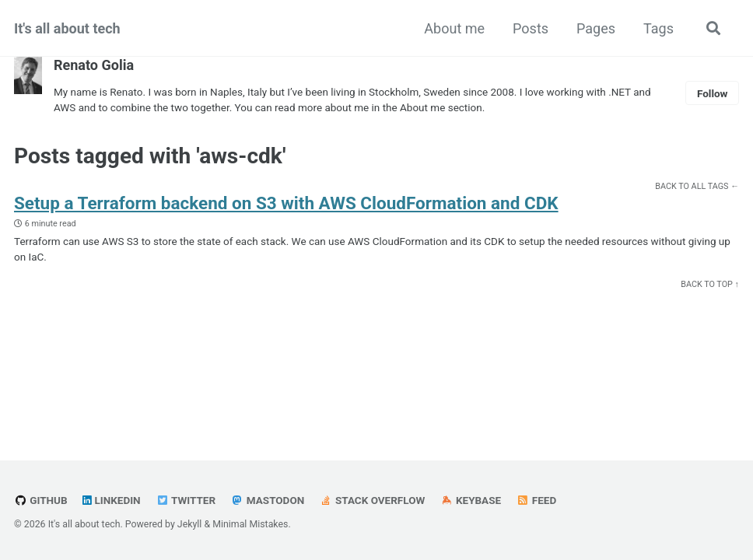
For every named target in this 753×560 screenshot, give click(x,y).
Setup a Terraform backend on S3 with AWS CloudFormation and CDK (286, 203)
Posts (531, 28)
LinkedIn (112, 500)
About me (454, 28)
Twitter (186, 500)
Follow (713, 93)
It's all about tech (67, 28)
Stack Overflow (373, 500)
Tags (658, 28)
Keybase (471, 500)
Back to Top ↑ (710, 284)
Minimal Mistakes (250, 524)
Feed (537, 500)
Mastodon (268, 500)
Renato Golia (94, 65)
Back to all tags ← (697, 186)
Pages (596, 28)
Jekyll (190, 524)
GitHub (41, 500)
